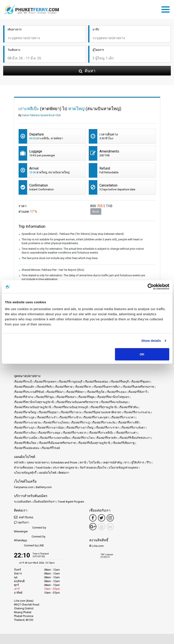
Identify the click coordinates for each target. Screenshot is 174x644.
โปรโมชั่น (95, 462)
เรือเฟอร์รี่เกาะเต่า (126, 433)
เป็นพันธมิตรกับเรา (44, 502)
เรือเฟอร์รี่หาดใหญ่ (25, 412)
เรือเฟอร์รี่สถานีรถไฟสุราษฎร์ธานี (34, 402)
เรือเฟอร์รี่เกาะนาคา (123, 417)
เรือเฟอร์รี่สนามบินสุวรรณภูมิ (71, 407)
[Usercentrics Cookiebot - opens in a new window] (151, 287)
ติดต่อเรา (64, 473)
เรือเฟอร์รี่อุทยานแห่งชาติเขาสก (102, 412)
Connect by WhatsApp (30, 538)
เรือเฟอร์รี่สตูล (86, 397)
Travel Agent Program (71, 502)
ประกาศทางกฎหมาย (65, 468)
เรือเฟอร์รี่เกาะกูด (24, 417)
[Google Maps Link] (93, 527)
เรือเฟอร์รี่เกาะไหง (83, 438)
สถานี (83, 462)
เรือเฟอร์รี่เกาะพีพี (128, 422)
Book (96, 212)
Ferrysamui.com (24, 487)
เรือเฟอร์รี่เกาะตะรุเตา (96, 417)
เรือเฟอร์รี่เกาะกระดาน (137, 412)
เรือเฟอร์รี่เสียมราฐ (124, 443)
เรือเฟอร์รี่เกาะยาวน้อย (50, 428)
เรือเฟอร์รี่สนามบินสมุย (114, 402)
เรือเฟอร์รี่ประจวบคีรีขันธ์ (29, 392)
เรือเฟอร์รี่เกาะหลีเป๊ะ (101, 433)
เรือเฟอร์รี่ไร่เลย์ (51, 448)
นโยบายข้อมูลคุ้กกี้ (25, 473)
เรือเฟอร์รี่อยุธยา (48, 412)
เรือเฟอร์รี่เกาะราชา (107, 428)
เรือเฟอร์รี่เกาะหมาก (74, 433)
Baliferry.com (44, 487)
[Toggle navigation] (167, 9)
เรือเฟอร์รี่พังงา (55, 392)
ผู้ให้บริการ (138, 462)
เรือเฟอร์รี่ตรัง (44, 387)
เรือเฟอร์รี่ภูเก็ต (95, 392)
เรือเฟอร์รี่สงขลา (66, 397)
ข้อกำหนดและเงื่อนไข (93, 468)
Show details (151, 341)
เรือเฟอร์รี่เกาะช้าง (70, 417)
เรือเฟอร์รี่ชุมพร (140, 382)
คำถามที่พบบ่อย (24, 468)
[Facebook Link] (93, 518)
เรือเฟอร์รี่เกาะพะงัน (104, 422)
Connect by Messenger (30, 529)
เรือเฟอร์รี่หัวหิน (128, 407)
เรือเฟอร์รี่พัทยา (75, 392)
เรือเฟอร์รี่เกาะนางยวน (27, 422)
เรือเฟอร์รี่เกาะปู (80, 422)
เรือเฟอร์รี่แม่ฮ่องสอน (26, 448)
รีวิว (149, 462)
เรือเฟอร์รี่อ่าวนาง (71, 412)
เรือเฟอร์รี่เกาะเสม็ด (26, 438)
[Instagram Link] (110, 518)
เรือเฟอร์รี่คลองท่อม (96, 382)
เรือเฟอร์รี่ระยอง (116, 392)
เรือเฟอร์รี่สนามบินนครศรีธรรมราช (77, 402)
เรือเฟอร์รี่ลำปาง (24, 397)
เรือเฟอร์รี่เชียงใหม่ (25, 443)
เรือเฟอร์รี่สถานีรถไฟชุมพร (113, 397)
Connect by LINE (29, 546)
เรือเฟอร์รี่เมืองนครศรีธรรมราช (57, 443)
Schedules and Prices (64, 462)
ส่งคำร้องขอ (24, 517)
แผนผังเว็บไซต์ (47, 473)
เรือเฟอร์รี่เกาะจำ (47, 417)
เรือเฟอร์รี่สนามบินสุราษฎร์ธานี (33, 407)
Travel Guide (43, 468)
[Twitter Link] (102, 518)
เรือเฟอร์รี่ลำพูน (45, 397)
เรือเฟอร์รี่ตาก (83, 387)
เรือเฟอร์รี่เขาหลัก (106, 438)
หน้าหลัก (19, 462)
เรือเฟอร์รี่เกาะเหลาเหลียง (55, 438)
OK (142, 354)
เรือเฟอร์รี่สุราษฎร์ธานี (104, 407)
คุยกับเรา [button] (22, 522)
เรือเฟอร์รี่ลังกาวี (138, 392)
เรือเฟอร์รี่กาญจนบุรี (70, 382)
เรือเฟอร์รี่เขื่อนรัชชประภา (135, 438)
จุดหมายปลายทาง (38, 462)
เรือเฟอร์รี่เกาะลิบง (25, 433)
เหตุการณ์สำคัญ (112, 462)
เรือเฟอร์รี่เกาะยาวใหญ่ (80, 428)
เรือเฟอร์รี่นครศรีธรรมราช (138, 387)
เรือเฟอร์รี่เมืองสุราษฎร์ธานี (94, 443)
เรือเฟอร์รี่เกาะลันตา (133, 428)
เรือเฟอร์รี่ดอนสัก (24, 387)
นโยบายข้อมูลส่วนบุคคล (123, 468)
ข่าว (127, 462)
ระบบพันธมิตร (22, 502)
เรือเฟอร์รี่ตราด (64, 387)
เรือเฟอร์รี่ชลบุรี (120, 382)
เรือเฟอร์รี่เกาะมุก (24, 428)
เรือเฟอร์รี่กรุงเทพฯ (45, 382)
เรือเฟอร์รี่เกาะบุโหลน (56, 422)
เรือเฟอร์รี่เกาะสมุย (49, 433)
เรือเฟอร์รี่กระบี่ (23, 382)
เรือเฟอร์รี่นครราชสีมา (107, 387)
